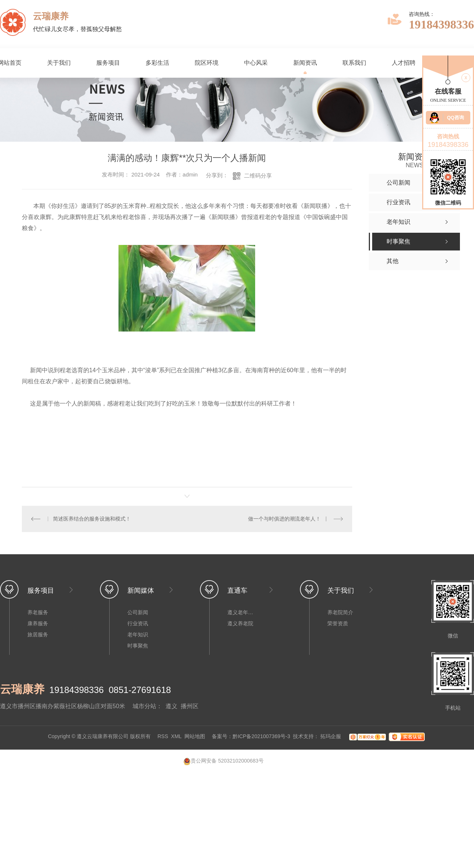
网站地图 (195, 737)
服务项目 (108, 63)
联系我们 (354, 63)
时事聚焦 (138, 646)
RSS (163, 737)
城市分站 (144, 706)
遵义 (171, 706)
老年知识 (138, 635)
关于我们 (59, 63)
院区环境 (207, 63)
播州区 (190, 706)
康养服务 (38, 623)
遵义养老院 (240, 623)
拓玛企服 (331, 737)
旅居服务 (38, 635)
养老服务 (38, 612)
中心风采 (256, 63)
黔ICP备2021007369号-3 (261, 737)
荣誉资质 (338, 623)
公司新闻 (138, 612)
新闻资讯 (305, 63)
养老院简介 (340, 612)
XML (176, 737)
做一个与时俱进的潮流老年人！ (284, 519)
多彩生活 (157, 63)
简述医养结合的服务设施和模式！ (92, 519)
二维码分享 (258, 176)
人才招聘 (404, 63)
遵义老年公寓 (242, 612)
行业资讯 (138, 623)
